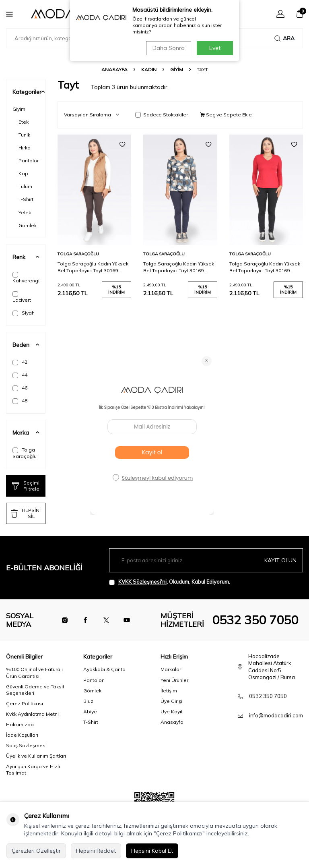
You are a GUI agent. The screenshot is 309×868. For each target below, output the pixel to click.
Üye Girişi (171, 701)
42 (20, 362)
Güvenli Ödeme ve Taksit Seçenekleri (35, 690)
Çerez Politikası (25, 703)
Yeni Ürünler (174, 680)
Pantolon (29, 161)
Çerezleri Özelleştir (36, 851)
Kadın (149, 69)
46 (20, 388)
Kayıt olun (280, 560)
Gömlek (28, 225)
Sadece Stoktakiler (162, 115)
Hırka (25, 148)
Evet (215, 48)
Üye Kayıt (172, 712)
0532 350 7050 (255, 620)
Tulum (25, 186)
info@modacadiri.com (276, 715)
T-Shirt (26, 199)
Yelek (25, 212)
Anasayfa (114, 69)
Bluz (88, 701)
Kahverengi (26, 278)
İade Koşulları (22, 735)
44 (20, 375)
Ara (284, 38)
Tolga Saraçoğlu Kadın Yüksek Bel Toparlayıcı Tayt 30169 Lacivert (179, 267)
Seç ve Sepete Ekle (226, 115)
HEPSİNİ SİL (26, 513)
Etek (24, 122)
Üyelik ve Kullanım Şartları (36, 756)
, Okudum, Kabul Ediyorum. (170, 582)
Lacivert (22, 297)
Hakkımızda (20, 724)
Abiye (90, 712)
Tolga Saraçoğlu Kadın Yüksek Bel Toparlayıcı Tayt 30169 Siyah (265, 267)
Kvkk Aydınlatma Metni (32, 714)
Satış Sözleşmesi (26, 745)
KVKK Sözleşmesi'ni (142, 582)
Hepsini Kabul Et (152, 851)
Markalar (171, 669)
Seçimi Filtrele (26, 486)
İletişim (169, 691)
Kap (23, 173)
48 (20, 401)
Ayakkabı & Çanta (104, 669)
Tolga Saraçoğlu (25, 453)
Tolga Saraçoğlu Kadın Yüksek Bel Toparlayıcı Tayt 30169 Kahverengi (93, 267)
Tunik (24, 135)
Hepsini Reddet (96, 851)
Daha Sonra (168, 48)
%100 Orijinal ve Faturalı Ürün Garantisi (34, 672)
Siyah (24, 313)
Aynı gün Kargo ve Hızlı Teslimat (33, 770)
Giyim (177, 69)
